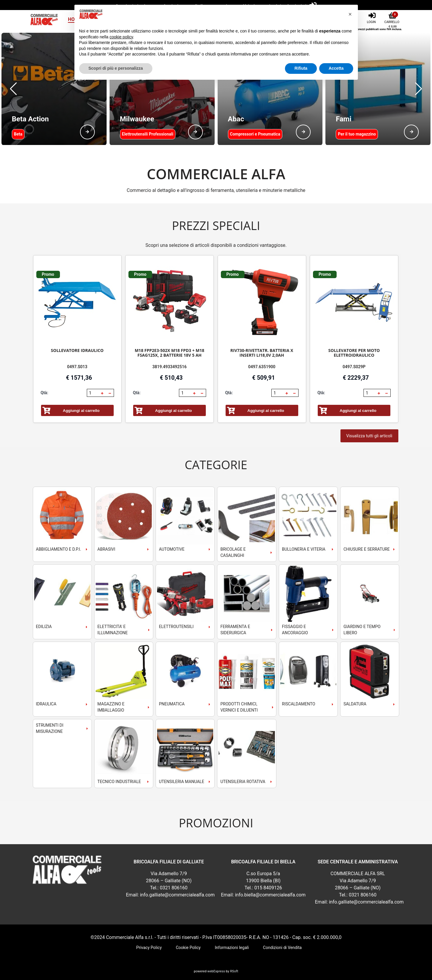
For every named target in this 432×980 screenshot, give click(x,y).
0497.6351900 (262, 367)
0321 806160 (174, 888)
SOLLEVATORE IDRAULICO (77, 350)
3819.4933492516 (169, 367)
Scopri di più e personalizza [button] (116, 68)
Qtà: (45, 393)
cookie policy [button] (121, 37)
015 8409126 (268, 888)
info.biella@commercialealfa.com (270, 895)
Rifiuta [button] (301, 68)
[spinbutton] (93, 393)
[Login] (372, 17)
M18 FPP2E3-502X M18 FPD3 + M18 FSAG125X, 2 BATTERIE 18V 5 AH (169, 353)
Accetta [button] (336, 68)
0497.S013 (77, 367)
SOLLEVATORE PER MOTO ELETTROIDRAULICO (354, 353)
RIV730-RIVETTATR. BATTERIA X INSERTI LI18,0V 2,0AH (262, 353)
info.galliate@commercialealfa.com (177, 895)
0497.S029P (354, 367)
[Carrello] (393, 17)
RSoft (234, 971)
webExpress (216, 971)
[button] (13, 89)
